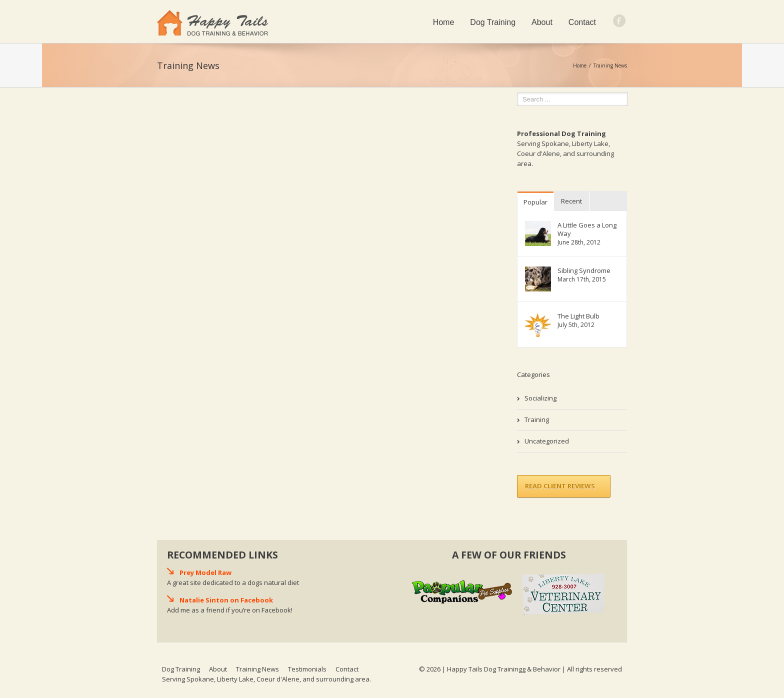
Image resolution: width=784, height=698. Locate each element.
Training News (257, 669)
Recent (571, 201)
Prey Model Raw (205, 572)
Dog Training (493, 22)
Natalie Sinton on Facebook (226, 600)
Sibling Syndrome (584, 271)
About (542, 22)
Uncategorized (547, 441)
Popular (535, 202)
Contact (582, 22)
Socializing (540, 398)
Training (537, 419)
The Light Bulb (578, 316)
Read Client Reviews (560, 486)
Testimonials (307, 669)
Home (444, 22)
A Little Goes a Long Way (587, 229)
